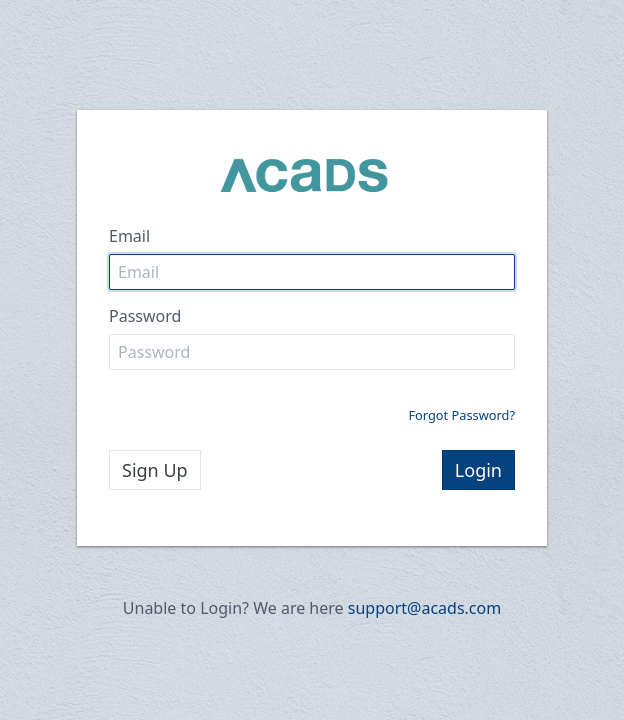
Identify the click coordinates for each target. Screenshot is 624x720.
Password (145, 316)
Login (478, 470)
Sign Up (155, 470)
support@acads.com (424, 608)
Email (129, 236)
